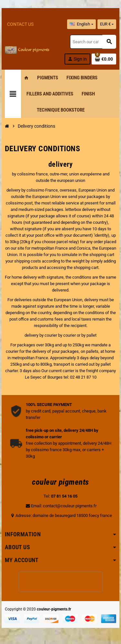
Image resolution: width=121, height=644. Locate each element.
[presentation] (61, 582)
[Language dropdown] (81, 24)
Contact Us (20, 24)
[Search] (93, 42)
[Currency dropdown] (107, 24)
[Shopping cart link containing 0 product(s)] (104, 59)
